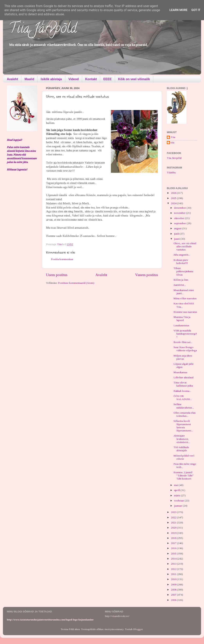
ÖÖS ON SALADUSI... (183, 398)
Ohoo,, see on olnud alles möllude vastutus (185, 246)
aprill (177, 490)
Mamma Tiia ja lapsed (182, 319)
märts (177, 495)
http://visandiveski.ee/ (117, 616)
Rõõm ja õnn (181, 280)
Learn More (178, 10)
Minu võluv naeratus (185, 298)
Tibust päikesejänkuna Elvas (183, 271)
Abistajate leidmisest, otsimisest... (182, 439)
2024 (174, 203)
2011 (174, 574)
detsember (180, 208)
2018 (174, 538)
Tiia (173, 137)
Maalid (29, 79)
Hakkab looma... (182, 391)
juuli (177, 234)
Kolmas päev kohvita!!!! (181, 262)
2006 (174, 600)
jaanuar (178, 506)
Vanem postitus (147, 275)
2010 (174, 579)
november (180, 213)
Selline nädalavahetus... (184, 406)
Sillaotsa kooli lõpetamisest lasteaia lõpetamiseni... (183, 426)
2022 (174, 517)
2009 (174, 584)
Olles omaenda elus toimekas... (185, 414)
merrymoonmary (114, 629)
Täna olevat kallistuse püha (183, 384)
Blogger (138, 629)
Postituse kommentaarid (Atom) (76, 283)
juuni (177, 239)
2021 (174, 523)
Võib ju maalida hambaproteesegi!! (185, 334)
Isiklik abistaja (51, 79)
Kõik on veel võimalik (134, 79)
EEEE (107, 79)
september (180, 223)
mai (176, 485)
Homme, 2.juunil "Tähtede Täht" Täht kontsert (184, 475)
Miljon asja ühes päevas (183, 357)
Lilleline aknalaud (183, 377)
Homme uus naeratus (185, 312)
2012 (174, 569)
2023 (174, 512)
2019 (174, 533)
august (178, 228)
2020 (174, 528)
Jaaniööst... (180, 285)
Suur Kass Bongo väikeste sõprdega (185, 349)
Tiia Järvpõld (43, 30)
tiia (173, 142)
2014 (174, 559)
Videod (74, 79)
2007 (174, 595)
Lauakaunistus (181, 325)
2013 (174, 564)
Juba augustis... (182, 255)
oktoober (180, 218)
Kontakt (91, 79)
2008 (174, 590)
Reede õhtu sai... (183, 342)
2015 (174, 553)
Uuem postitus (57, 275)
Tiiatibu (171, 172)
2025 (174, 198)
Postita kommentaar (62, 259)
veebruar (179, 501)
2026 (174, 193)
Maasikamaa (180, 372)
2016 (174, 548)
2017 (174, 543)
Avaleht (12, 79)
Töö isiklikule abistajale (181, 449)
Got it (196, 10)
